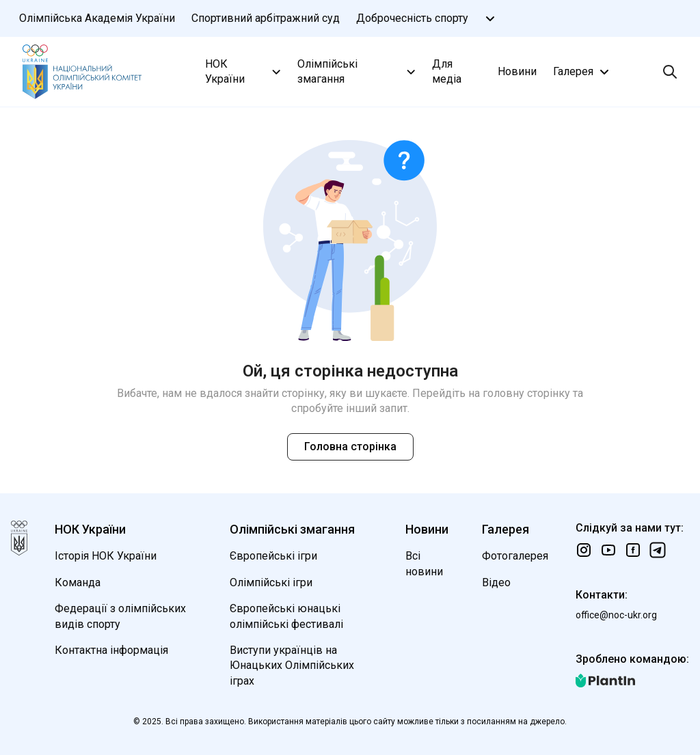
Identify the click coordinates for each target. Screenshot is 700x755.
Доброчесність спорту (412, 18)
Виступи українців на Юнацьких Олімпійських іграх (292, 665)
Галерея (583, 72)
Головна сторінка (350, 447)
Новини (517, 71)
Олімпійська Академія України (97, 18)
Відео (496, 582)
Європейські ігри (273, 556)
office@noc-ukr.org (616, 615)
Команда (78, 582)
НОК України (244, 71)
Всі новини (424, 563)
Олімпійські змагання (358, 71)
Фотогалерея (515, 556)
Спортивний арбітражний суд (266, 18)
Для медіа (447, 71)
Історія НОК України (106, 556)
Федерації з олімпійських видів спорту (120, 616)
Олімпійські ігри (271, 582)
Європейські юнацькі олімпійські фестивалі (286, 616)
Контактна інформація (111, 650)
